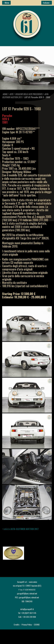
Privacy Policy (27, 624)
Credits (17, 624)
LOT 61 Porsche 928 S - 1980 (37, 97)
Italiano (47, 3)
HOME (5, 94)
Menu (6, 3)
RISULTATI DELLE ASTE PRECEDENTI (29, 94)
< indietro (20, 529)
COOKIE (37, 624)
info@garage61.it (27, 609)
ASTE (11, 94)
